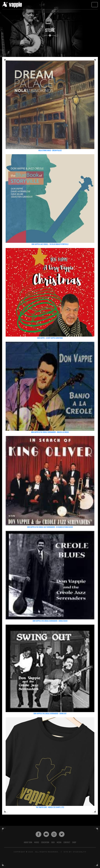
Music (37, 842)
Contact (67, 842)
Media (59, 842)
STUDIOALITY (80, 852)
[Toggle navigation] (95, 5)
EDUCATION (45, 842)
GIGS (53, 842)
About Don (28, 842)
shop (74, 842)
